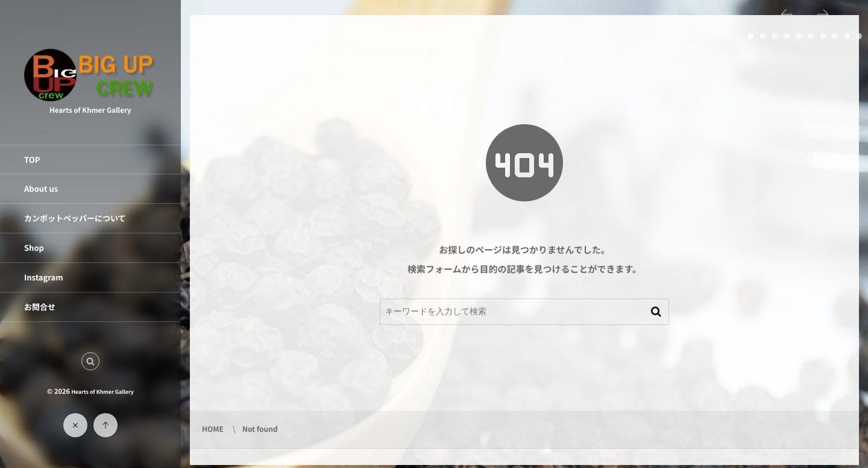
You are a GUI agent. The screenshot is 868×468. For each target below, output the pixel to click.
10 (859, 36)
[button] (90, 361)
